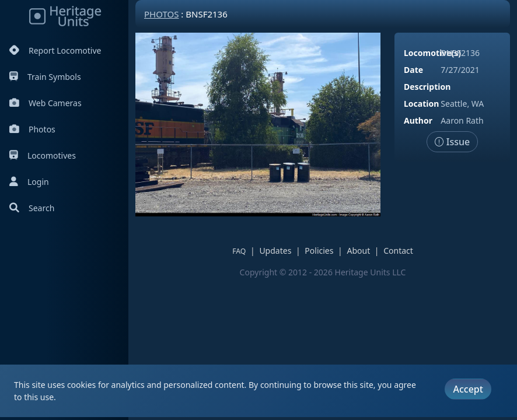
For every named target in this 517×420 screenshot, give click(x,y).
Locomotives (43, 155)
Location (421, 104)
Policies (319, 251)
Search (32, 208)
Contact (398, 251)
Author (418, 120)
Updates (275, 251)
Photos (32, 129)
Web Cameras (46, 103)
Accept (468, 389)
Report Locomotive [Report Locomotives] (55, 50)
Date (413, 70)
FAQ (239, 251)
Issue (453, 142)
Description (427, 87)
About (358, 251)
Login (29, 182)
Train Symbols (45, 77)
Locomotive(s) (432, 53)
